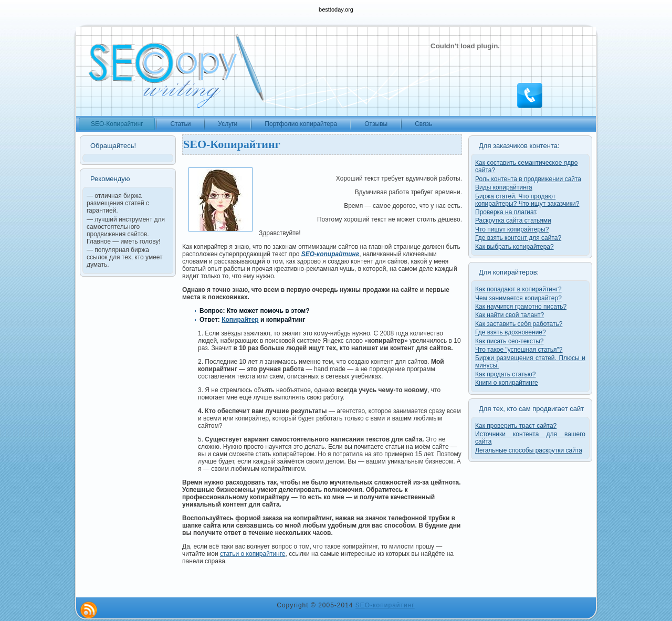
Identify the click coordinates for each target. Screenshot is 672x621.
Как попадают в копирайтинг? (518, 289)
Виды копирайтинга (504, 187)
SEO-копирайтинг (385, 605)
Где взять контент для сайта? (518, 238)
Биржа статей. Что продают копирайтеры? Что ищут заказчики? (527, 200)
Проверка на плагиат (506, 212)
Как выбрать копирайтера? (514, 247)
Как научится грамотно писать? (521, 307)
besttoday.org (336, 9)
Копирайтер (240, 320)
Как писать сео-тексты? (510, 341)
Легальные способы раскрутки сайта (529, 450)
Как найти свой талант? (510, 315)
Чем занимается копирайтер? (518, 298)
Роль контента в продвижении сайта (528, 179)
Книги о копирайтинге (507, 383)
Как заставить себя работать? (519, 324)
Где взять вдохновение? (511, 332)
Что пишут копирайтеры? (512, 229)
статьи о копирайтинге (253, 554)
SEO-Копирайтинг (232, 144)
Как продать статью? (506, 374)
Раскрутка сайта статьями (513, 220)
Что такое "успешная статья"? (519, 350)
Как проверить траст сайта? (516, 426)
